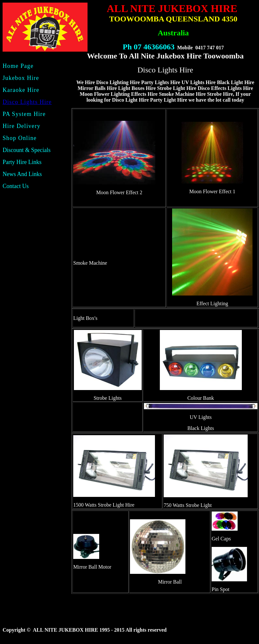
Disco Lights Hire (27, 102)
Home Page (18, 66)
